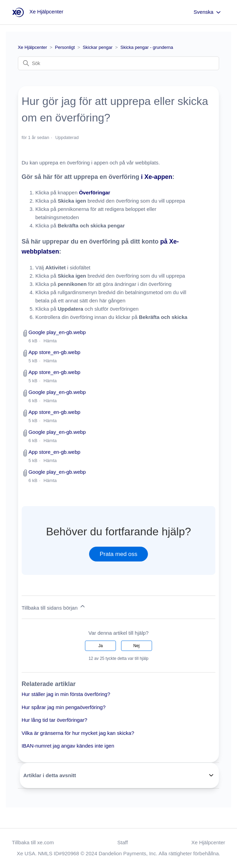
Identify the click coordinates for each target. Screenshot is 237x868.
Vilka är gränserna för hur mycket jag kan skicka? (78, 733)
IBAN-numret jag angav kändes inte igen (68, 746)
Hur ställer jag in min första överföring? (66, 694)
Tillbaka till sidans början (54, 607)
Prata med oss (119, 554)
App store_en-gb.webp (55, 352)
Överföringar (94, 192)
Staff (123, 842)
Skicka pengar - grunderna (147, 47)
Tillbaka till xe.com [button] (33, 842)
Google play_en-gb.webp (57, 332)
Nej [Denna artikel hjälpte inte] (137, 646)
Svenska (208, 12)
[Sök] (119, 63)
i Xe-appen (157, 177)
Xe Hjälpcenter (33, 47)
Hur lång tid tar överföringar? (55, 720)
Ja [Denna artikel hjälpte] (101, 646)
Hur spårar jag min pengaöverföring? (64, 707)
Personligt (65, 47)
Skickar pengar (98, 47)
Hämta (50, 341)
